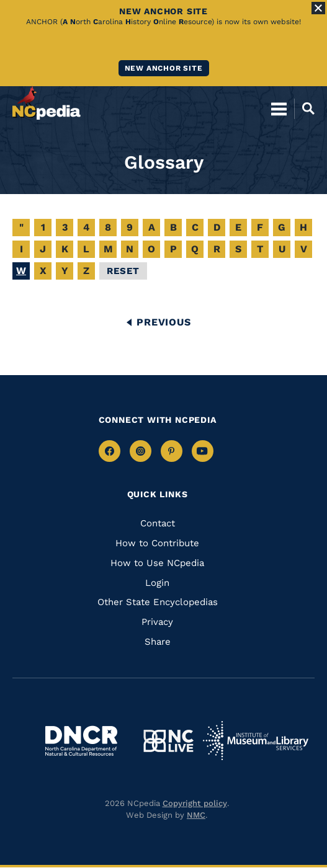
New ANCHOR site (164, 68)
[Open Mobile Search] (304, 108)
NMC (196, 815)
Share (158, 642)
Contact (158, 523)
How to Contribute (157, 543)
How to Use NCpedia (157, 563)
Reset (123, 271)
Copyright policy (195, 803)
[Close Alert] (318, 8)
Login (157, 583)
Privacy (157, 622)
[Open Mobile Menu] (279, 108)
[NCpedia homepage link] (47, 103)
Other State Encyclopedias (158, 602)
